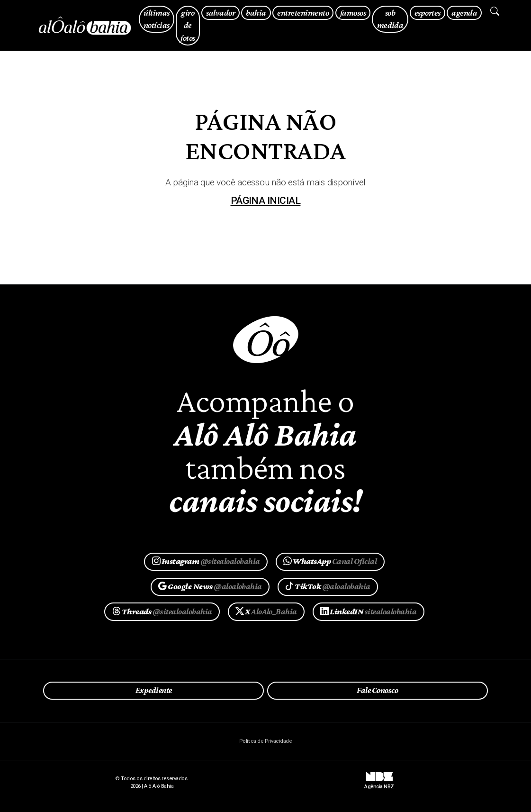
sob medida (390, 19)
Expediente (154, 690)
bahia (256, 13)
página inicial (266, 201)
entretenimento (303, 13)
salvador (220, 13)
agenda (464, 13)
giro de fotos (188, 25)
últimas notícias (157, 19)
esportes (427, 13)
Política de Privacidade (265, 741)
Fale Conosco (377, 690)
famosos (353, 13)
